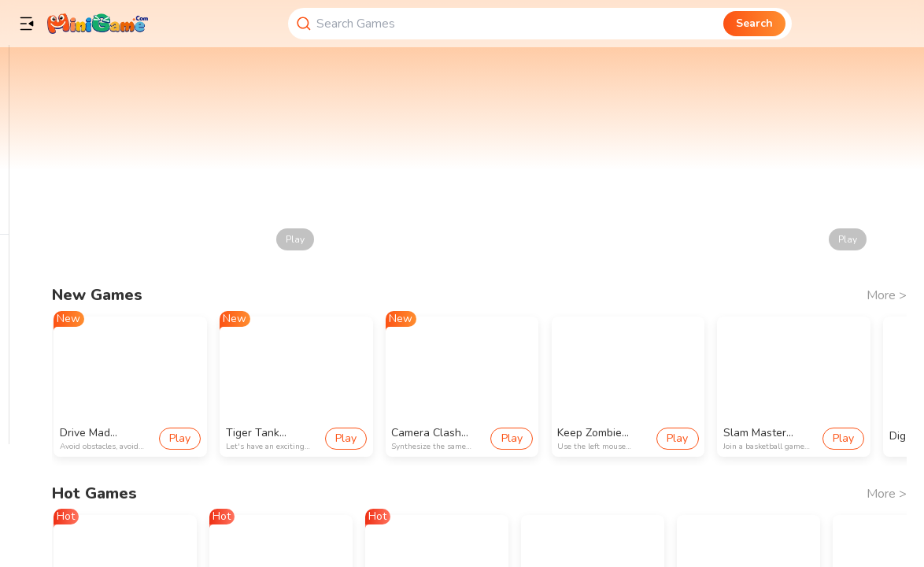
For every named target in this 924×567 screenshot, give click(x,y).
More (887, 295)
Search (754, 23)
